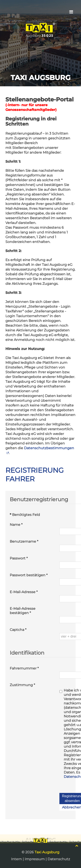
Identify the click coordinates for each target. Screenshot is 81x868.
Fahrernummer (24, 668)
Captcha (18, 630)
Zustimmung (22, 685)
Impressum (35, 859)
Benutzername (24, 541)
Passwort (19, 558)
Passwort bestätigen (29, 575)
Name (16, 525)
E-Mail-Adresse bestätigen (23, 611)
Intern (16, 859)
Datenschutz (59, 859)
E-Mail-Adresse (24, 592)
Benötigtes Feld (25, 515)
